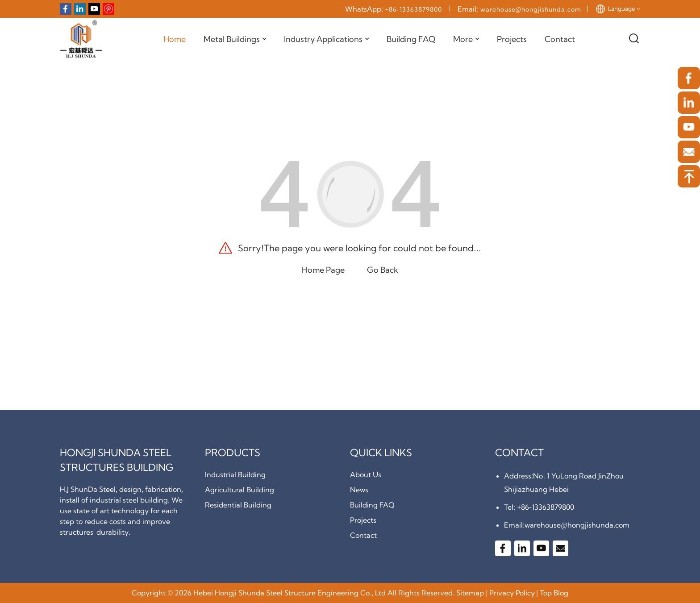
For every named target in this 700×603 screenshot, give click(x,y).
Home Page (323, 270)
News (359, 490)
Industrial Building (235, 474)
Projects (512, 39)
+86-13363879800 (414, 9)
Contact (560, 39)
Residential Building (238, 505)
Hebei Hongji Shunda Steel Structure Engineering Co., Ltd (290, 593)
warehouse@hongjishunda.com (531, 9)
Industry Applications (326, 39)
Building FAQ (411, 39)
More (466, 39)
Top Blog (554, 593)
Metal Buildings (235, 39)
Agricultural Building (240, 490)
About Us (366, 474)
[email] (689, 152)
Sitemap (470, 593)
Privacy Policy (512, 593)
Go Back (383, 270)
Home (175, 39)
